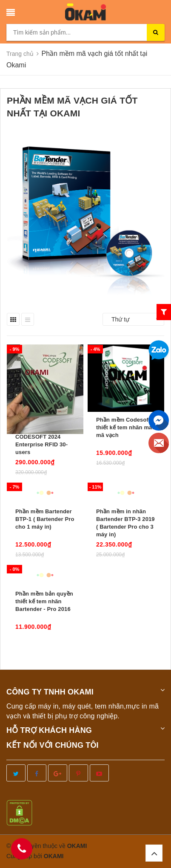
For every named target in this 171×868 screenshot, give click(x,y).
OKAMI (54, 856)
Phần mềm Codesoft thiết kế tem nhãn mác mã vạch (126, 427)
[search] (156, 32)
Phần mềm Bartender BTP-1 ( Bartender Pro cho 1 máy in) (45, 519)
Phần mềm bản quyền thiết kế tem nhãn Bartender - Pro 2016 (44, 601)
